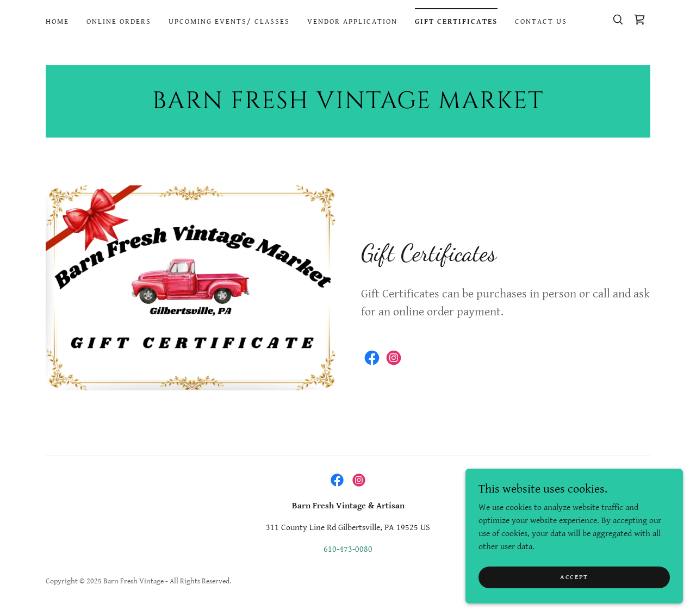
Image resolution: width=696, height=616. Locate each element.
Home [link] (57, 22)
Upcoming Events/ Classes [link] (229, 22)
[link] (639, 20)
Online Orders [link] (119, 22)
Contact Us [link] (541, 22)
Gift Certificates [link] (456, 22)
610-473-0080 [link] (348, 549)
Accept (574, 599)
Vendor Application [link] (352, 22)
